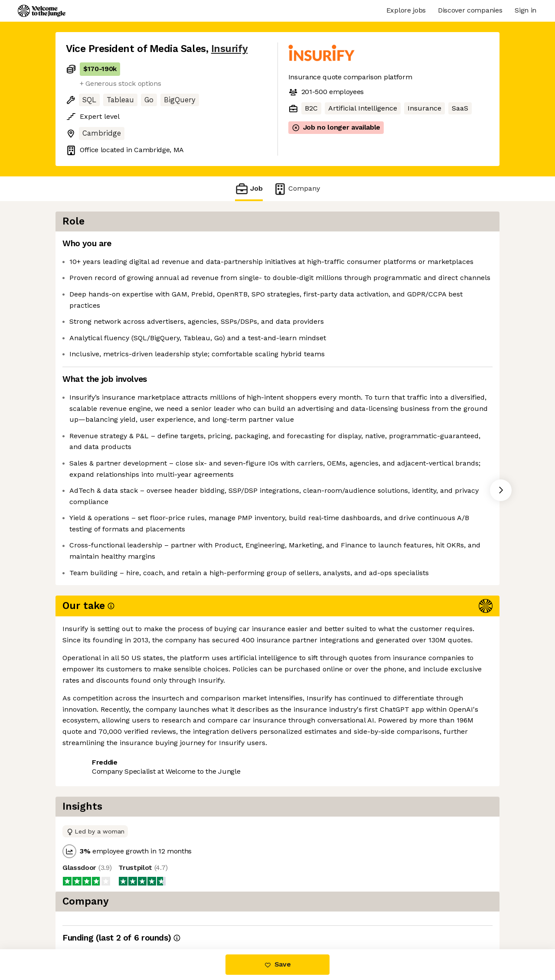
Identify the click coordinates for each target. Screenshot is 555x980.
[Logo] (42, 11)
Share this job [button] (90, 795)
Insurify (229, 49)
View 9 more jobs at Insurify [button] (174, 795)
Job (249, 189)
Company (297, 189)
